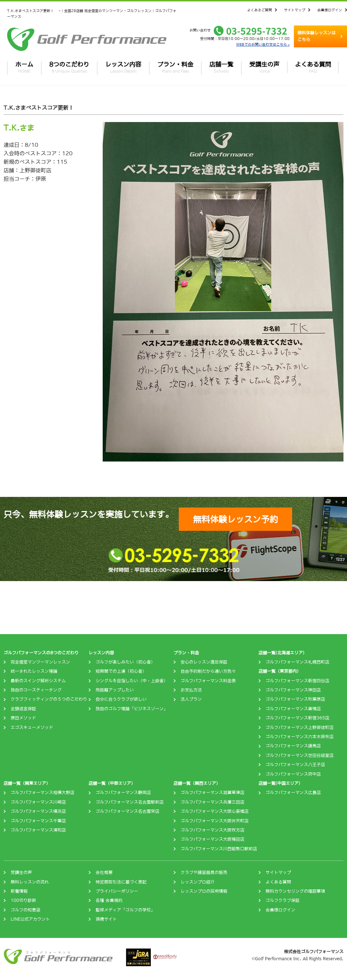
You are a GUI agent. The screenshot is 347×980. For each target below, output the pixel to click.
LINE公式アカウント (30, 919)
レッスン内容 (123, 67)
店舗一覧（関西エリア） (197, 783)
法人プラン (191, 699)
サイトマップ (295, 10)
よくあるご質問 (260, 10)
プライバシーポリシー (117, 891)
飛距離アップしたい (115, 690)
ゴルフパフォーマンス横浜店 (38, 811)
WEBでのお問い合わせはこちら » (263, 44)
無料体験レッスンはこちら (317, 36)
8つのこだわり (69, 67)
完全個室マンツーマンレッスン (40, 662)
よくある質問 (313, 67)
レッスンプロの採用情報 (204, 891)
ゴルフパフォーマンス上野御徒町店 (300, 727)
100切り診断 (23, 900)
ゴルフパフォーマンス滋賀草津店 (212, 793)
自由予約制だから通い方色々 (208, 671)
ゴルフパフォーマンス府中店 (293, 774)
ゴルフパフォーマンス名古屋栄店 (127, 811)
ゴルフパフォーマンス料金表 (208, 681)
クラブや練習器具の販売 (204, 872)
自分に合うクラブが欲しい (121, 699)
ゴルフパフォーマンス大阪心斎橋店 (215, 811)
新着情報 (19, 891)
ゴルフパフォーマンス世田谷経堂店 (300, 755)
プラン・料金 (175, 67)
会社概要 (104, 872)
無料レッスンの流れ (30, 882)
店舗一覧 (221, 67)
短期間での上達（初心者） (121, 671)
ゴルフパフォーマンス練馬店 (293, 746)
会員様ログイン (330, 10)
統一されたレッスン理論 (34, 671)
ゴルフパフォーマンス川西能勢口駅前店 (219, 849)
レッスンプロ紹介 (198, 882)
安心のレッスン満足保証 (204, 662)
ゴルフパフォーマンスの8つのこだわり (41, 653)
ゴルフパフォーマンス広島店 (293, 793)
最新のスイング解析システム (38, 681)
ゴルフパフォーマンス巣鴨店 (293, 709)
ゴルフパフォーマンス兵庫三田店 (212, 802)
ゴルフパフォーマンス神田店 (293, 690)
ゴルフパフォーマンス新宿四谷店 (297, 681)
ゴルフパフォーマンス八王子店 (295, 765)
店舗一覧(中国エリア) (279, 783)
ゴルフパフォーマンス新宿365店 (297, 718)
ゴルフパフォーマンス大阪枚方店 (212, 830)
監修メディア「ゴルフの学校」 (125, 910)
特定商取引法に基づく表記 (121, 882)
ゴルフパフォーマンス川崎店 (38, 802)
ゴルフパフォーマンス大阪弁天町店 (215, 821)
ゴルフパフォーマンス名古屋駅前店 (130, 802)
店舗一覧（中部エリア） (112, 783)
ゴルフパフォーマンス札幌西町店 (297, 662)
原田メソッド (23, 718)
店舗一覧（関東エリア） (27, 783)
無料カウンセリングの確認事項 (295, 891)
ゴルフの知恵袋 (25, 910)
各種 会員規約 (109, 900)
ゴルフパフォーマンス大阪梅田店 (212, 839)
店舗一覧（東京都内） (280, 671)
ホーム (24, 67)
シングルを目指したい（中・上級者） (132, 681)
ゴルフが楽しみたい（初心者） (125, 662)
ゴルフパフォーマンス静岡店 (123, 793)
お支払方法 (191, 690)
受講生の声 (264, 67)
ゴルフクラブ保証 (283, 900)
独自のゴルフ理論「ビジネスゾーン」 (132, 709)
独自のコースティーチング (36, 690)
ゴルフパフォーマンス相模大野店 (42, 793)
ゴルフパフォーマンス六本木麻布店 (300, 737)
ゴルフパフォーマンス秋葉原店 (295, 699)
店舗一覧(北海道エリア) (281, 653)
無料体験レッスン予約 (235, 519)
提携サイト (106, 919)
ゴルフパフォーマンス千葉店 (38, 821)
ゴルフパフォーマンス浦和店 (38, 830)
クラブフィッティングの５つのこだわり (49, 699)
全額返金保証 (23, 709)
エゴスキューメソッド (32, 727)
